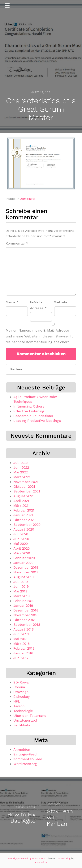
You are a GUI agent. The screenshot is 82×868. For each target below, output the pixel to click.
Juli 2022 (21, 463)
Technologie (23, 711)
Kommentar (17, 243)
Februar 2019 (24, 601)
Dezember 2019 (26, 567)
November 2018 (26, 615)
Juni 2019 (21, 586)
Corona (19, 687)
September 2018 (27, 625)
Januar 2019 (23, 605)
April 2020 (22, 548)
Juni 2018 (21, 634)
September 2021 (27, 491)
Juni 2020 (21, 539)
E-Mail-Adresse (38, 305)
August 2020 (24, 529)
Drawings (21, 692)
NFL (17, 701)
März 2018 (22, 644)
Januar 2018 (23, 653)
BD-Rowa (21, 682)
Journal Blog (64, 858)
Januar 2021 (23, 515)
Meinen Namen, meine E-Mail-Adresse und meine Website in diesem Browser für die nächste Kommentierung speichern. (40, 336)
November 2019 (26, 572)
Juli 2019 (21, 582)
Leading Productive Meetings (37, 421)
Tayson (19, 706)
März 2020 (22, 553)
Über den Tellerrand (30, 716)
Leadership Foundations (33, 416)
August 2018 (24, 629)
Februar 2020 (24, 558)
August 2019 (24, 577)
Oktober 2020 (24, 520)
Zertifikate (28, 199)
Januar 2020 (23, 563)
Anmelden (22, 749)
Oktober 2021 (24, 486)
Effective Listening (29, 411)
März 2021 (21, 506)
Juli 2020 (21, 534)
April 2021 (21, 501)
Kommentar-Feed (28, 759)
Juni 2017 (21, 658)
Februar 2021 (24, 510)
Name (12, 302)
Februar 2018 (24, 648)
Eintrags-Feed (25, 754)
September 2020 (27, 525)
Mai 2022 (21, 472)
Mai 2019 (20, 591)
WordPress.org (25, 764)
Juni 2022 (21, 467)
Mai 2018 (20, 639)
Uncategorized (25, 720)
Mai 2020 (21, 544)
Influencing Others (29, 406)
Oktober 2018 (24, 620)
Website (61, 302)
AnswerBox (41, 862)
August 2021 (23, 496)
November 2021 (26, 482)
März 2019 (22, 596)
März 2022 (22, 477)
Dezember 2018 (26, 610)
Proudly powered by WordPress (27, 858)
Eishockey (22, 697)
